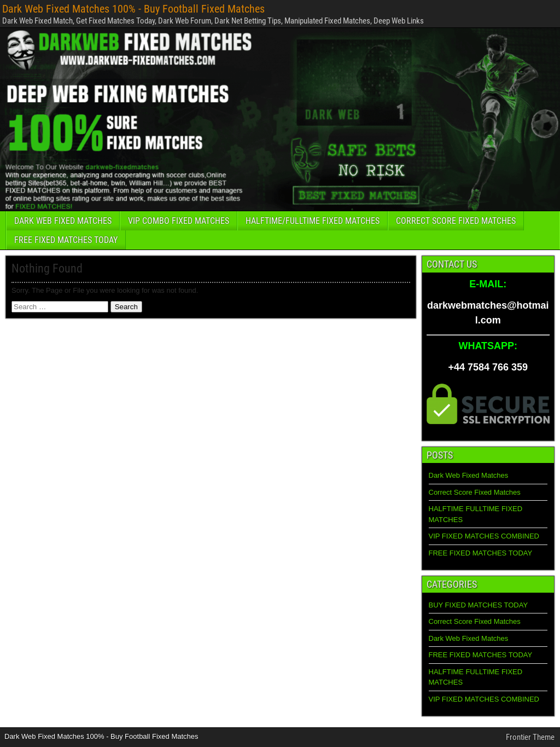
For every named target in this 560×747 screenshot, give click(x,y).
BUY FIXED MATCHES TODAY (479, 605)
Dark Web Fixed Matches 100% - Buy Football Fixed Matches (133, 9)
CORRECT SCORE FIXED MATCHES (456, 221)
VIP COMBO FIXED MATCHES (179, 221)
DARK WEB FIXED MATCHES (63, 221)
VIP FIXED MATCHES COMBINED (484, 536)
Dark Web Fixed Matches (469, 475)
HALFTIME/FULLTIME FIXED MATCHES (313, 221)
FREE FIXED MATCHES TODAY (66, 240)
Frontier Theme (530, 737)
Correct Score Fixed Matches (475, 492)
